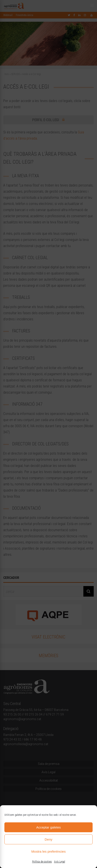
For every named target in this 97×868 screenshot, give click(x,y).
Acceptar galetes (49, 827)
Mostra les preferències (49, 851)
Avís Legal (60, 862)
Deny (48, 839)
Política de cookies (42, 862)
